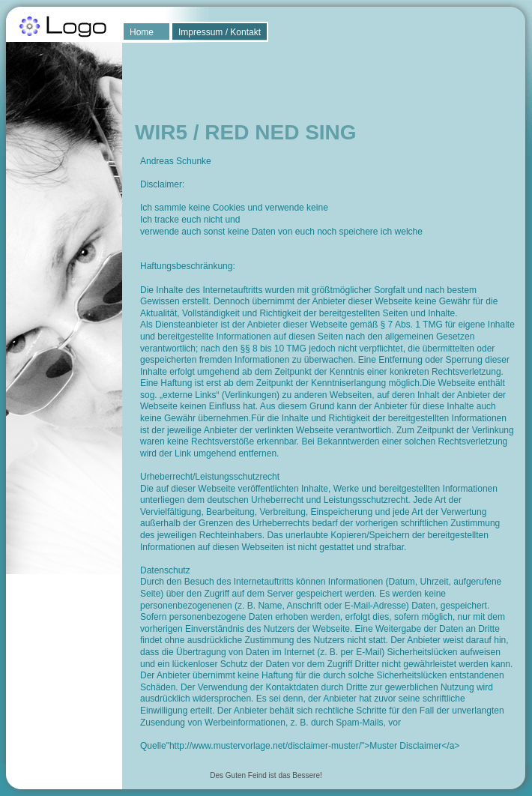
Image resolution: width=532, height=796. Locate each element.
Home (142, 32)
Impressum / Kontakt (220, 32)
